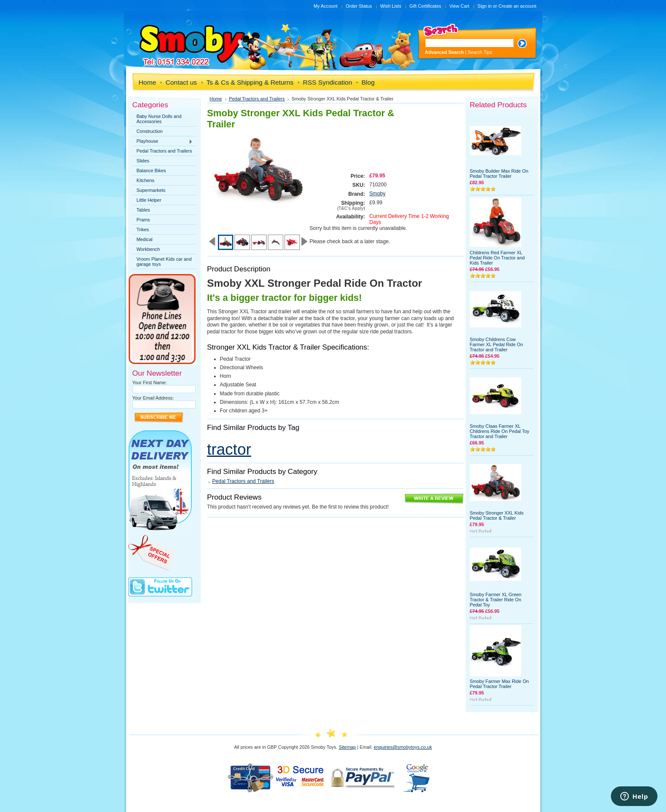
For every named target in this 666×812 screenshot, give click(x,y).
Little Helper (149, 200)
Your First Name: (150, 382)
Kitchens (146, 180)
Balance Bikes (151, 171)
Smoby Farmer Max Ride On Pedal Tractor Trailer (499, 684)
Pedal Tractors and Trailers (164, 151)
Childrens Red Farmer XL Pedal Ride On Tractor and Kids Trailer (497, 258)
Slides (143, 161)
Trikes (143, 229)
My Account (326, 6)
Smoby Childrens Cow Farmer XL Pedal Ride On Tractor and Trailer (497, 344)
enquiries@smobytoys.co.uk (403, 747)
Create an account (518, 6)
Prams (143, 220)
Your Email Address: (153, 398)
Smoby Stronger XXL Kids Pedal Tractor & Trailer (497, 515)
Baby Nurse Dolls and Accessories (159, 119)
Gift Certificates (425, 6)
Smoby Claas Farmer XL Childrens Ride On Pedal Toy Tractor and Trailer (500, 431)
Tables (143, 210)
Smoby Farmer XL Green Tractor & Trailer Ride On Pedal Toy (496, 600)
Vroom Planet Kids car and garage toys (164, 262)
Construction (150, 131)
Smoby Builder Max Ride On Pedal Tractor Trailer (499, 174)
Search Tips (480, 52)
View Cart (459, 6)
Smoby (378, 194)
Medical (145, 239)
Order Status (359, 6)
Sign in (485, 6)
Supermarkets (151, 190)
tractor (229, 449)
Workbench (148, 249)
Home (216, 99)
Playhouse (163, 141)
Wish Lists (391, 6)
